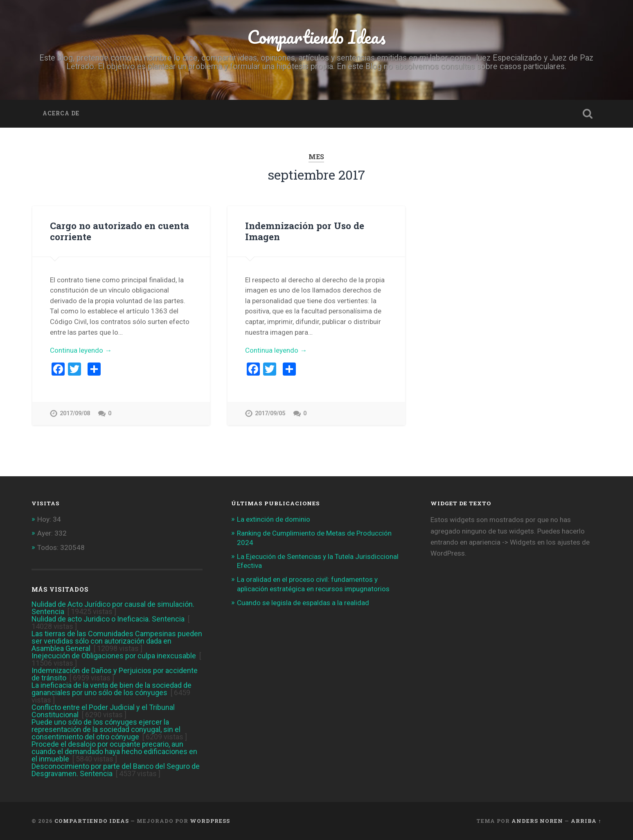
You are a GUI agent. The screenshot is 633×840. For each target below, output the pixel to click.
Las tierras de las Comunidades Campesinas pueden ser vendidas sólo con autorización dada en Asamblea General (117, 641)
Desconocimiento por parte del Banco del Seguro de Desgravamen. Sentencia (116, 770)
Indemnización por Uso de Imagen (305, 231)
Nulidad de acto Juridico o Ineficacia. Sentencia (108, 619)
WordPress (210, 821)
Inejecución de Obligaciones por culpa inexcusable (114, 656)
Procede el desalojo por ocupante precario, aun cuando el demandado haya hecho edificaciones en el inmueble (114, 751)
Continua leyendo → (81, 350)
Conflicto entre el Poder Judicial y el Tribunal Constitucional (103, 711)
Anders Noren (537, 821)
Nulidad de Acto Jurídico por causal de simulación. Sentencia (113, 608)
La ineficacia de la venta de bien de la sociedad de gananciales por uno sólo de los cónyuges (112, 689)
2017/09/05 (270, 413)
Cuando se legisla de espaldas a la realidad (303, 603)
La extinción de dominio (274, 519)
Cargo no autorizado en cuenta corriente (119, 231)
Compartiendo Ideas (316, 37)
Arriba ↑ (586, 821)
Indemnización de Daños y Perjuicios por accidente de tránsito (115, 674)
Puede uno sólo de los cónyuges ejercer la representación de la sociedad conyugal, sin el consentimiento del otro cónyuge (106, 729)
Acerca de (61, 113)
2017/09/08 (75, 413)
